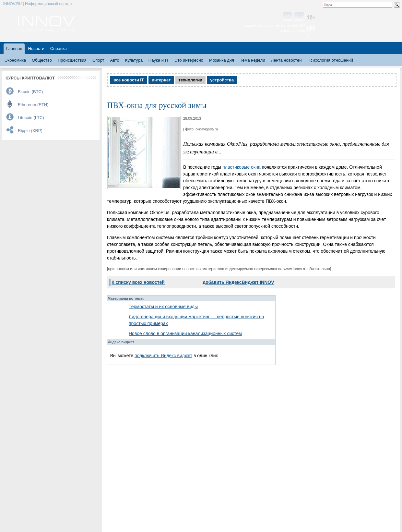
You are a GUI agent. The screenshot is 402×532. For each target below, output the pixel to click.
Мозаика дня (222, 60)
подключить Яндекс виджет (163, 356)
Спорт (98, 60)
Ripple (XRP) (30, 131)
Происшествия (72, 60)
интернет (161, 80)
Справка (59, 48)
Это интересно (189, 60)
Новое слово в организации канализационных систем (185, 333)
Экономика (15, 60)
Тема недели (253, 60)
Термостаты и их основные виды (163, 307)
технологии (191, 80)
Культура (134, 60)
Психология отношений (330, 60)
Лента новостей (286, 60)
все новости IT (129, 80)
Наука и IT (159, 60)
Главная (14, 48)
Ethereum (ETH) (33, 105)
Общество (42, 60)
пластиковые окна (241, 167)
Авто (114, 60)
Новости (36, 48)
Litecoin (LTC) (31, 118)
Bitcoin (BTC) (30, 92)
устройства (222, 80)
